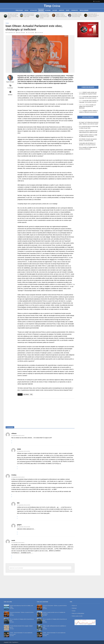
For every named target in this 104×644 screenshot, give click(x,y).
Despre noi (74, 606)
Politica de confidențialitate (78, 613)
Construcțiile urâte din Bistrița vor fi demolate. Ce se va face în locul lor (93, 15)
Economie (48, 10)
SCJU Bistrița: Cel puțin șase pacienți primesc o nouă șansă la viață (77, 15)
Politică (41, 10)
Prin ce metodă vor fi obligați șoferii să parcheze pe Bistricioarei (87, 106)
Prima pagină (19, 10)
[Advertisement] (46, 411)
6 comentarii (10, 88)
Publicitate (74, 608)
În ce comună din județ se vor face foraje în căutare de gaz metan (29, 15)
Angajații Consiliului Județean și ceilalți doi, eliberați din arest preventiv (61, 15)
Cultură (55, 10)
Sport (68, 10)
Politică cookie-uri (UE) (77, 616)
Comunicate (74, 10)
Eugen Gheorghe (21, 33)
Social (26, 10)
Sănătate (61, 10)
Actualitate (34, 10)
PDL (31, 394)
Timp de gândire (84, 10)
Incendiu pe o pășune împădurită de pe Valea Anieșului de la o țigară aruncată (44, 16)
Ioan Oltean (26, 394)
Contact (74, 611)
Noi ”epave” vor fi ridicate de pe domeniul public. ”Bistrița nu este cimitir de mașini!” (13, 16)
